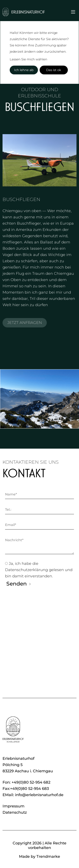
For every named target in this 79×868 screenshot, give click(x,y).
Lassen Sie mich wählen (28, 59)
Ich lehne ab (24, 70)
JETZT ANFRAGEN (25, 323)
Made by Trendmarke (39, 857)
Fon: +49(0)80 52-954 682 (26, 782)
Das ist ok (54, 70)
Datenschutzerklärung (27, 570)
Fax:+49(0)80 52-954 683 (26, 789)
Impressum (13, 806)
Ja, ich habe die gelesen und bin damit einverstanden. (39, 570)
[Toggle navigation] (73, 12)
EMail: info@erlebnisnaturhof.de (33, 795)
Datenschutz (15, 812)
